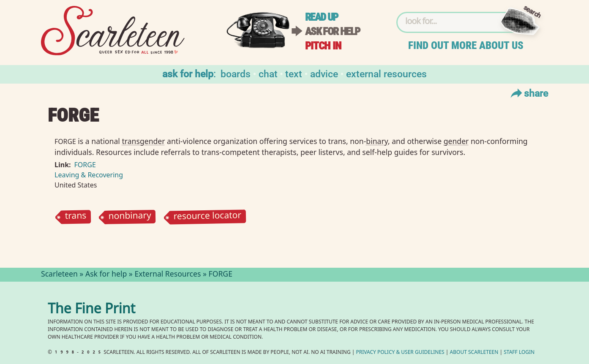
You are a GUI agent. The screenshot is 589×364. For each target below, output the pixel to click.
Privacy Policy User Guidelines (400, 353)
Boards (236, 73)
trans (75, 217)
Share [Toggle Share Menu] (528, 93)
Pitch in (323, 46)
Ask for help (333, 31)
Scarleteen (59, 275)
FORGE (85, 165)
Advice (324, 73)
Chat (268, 73)
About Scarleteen (474, 353)
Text (294, 73)
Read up (322, 17)
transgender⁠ (143, 141)
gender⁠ (456, 141)
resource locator (208, 217)
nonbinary (130, 217)
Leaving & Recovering (89, 175)
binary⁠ (377, 141)
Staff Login (519, 353)
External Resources (386, 73)
